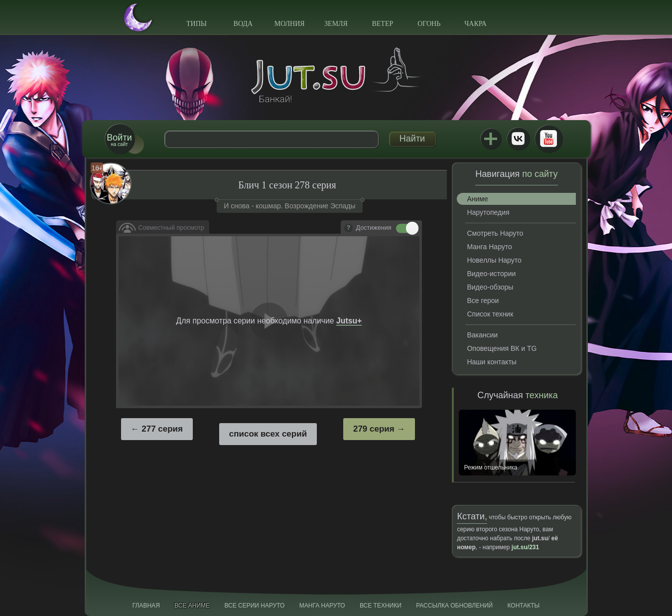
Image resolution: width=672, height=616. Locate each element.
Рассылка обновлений (454, 606)
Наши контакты (491, 362)
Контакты (524, 606)
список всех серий (268, 434)
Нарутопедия (488, 212)
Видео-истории (491, 274)
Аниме (477, 199)
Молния (290, 24)
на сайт (119, 140)
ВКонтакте (518, 139)
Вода (243, 24)
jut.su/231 (525, 547)
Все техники (381, 606)
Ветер (382, 24)
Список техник (490, 314)
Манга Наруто (489, 247)
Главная (146, 606)
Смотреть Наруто (495, 233)
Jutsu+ (491, 139)
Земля (336, 24)
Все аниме (192, 606)
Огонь (429, 24)
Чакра (475, 24)
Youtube (548, 139)
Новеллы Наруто (494, 260)
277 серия (162, 429)
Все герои (483, 301)
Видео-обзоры (490, 287)
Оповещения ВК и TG (502, 348)
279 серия (374, 429)
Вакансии (482, 335)
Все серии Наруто (254, 606)
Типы (197, 24)
